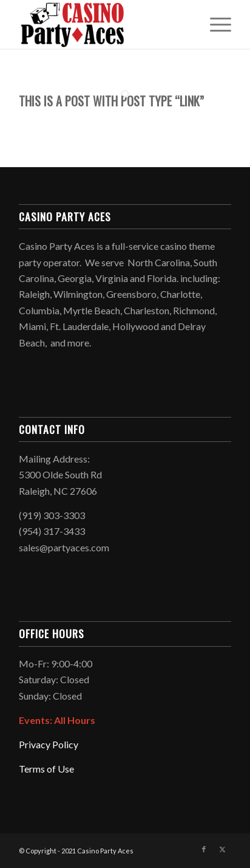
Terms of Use (46, 769)
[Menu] (215, 24)
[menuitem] (215, 24)
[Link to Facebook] (204, 849)
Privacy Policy (49, 744)
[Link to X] (222, 849)
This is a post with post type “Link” (111, 101)
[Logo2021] (104, 24)
